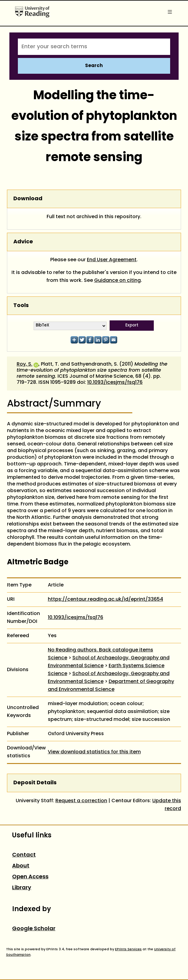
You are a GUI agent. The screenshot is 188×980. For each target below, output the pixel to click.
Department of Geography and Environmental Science (111, 686)
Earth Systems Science (137, 666)
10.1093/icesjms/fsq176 (115, 383)
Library (22, 888)
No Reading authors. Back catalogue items (101, 650)
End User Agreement (112, 260)
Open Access (30, 877)
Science (58, 658)
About (21, 866)
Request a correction (81, 801)
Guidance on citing (117, 281)
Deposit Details (35, 783)
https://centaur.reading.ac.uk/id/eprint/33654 (106, 600)
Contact (24, 855)
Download (28, 199)
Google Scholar (34, 929)
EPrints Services (128, 949)
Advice (23, 242)
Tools (21, 306)
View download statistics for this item (94, 752)
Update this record (167, 805)
